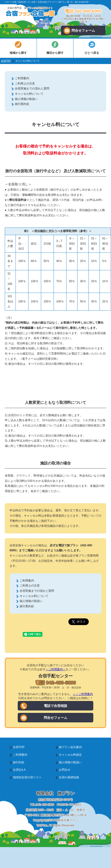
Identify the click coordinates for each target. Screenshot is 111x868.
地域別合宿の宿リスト (27, 777)
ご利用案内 (22, 78)
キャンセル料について (29, 94)
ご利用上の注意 (25, 84)
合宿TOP (6, 61)
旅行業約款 (22, 104)
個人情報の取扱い (26, 99)
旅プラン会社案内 (70, 747)
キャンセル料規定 (70, 755)
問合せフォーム (79, 31)
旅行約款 (19, 762)
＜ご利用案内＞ (55, 669)
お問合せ (65, 770)
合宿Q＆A (19, 770)
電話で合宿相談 (44, 706)
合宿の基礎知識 (69, 777)
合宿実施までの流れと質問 (32, 89)
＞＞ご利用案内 (83, 694)
